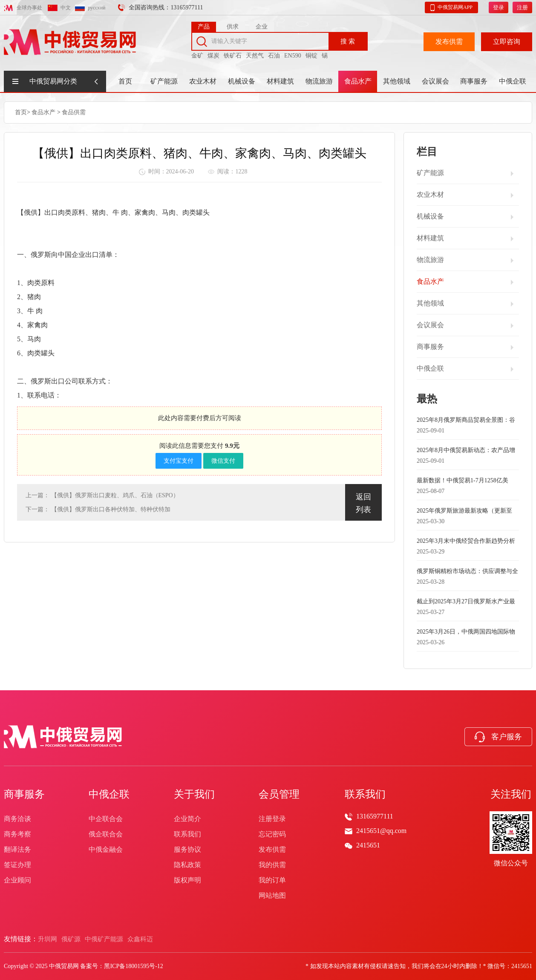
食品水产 (358, 81)
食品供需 (74, 112)
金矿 (197, 54)
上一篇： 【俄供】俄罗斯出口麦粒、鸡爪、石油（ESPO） (102, 495)
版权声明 (187, 880)
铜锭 (311, 54)
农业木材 (203, 81)
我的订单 (272, 880)
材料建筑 (280, 81)
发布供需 (449, 40)
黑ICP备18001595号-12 (133, 966)
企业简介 (187, 819)
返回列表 (363, 503)
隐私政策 (187, 865)
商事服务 (474, 81)
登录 (499, 6)
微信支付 (223, 460)
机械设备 (242, 81)
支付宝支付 (179, 460)
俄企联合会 (106, 834)
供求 (233, 25)
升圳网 (48, 939)
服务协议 (187, 849)
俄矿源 (71, 939)
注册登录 (272, 819)
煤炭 (213, 54)
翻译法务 (17, 849)
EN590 (293, 54)
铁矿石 (233, 54)
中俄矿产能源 (104, 939)
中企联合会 (106, 819)
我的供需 (272, 865)
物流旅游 (319, 81)
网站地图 (272, 895)
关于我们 (194, 794)
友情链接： (21, 939)
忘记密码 (272, 834)
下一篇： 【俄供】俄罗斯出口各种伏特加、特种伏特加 (98, 509)
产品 (204, 25)
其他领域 (397, 81)
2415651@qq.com (381, 831)
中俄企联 (513, 81)
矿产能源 (164, 81)
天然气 (255, 54)
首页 (125, 81)
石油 (274, 54)
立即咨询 (507, 40)
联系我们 (187, 834)
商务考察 (17, 834)
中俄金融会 (106, 849)
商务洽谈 (17, 819)
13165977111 (375, 816)
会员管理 (279, 794)
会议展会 (435, 81)
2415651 (368, 845)
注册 (522, 6)
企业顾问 (17, 880)
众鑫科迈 (140, 939)
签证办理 (17, 865)
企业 (262, 25)
